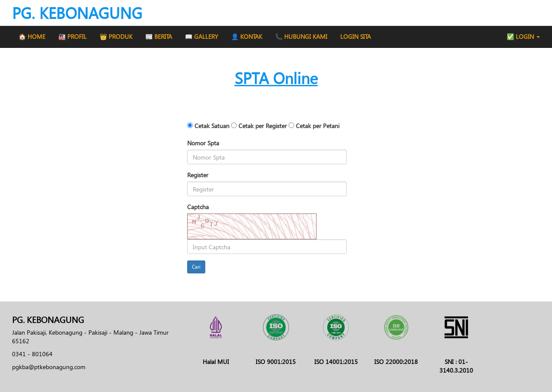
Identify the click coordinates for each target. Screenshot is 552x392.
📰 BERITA (159, 36)
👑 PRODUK (116, 36)
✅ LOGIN (523, 36)
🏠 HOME (32, 36)
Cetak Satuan (212, 126)
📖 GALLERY (202, 36)
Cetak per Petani (318, 126)
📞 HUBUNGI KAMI (301, 36)
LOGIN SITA (356, 36)
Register (198, 175)
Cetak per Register (263, 126)
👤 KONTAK (247, 36)
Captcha (198, 207)
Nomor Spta (203, 143)
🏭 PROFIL (72, 36)
